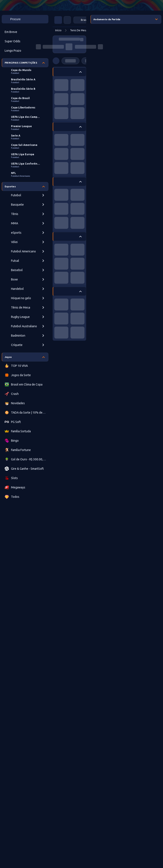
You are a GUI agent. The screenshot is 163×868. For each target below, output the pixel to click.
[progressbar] (69, 39)
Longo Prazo (13, 51)
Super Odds (13, 41)
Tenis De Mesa (79, 30)
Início (58, 30)
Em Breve (11, 32)
